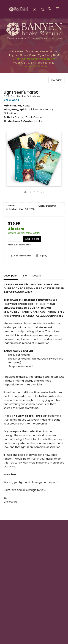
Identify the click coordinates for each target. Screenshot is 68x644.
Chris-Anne (12, 100)
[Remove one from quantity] (10, 239)
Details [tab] (37, 276)
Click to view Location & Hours (34, 59)
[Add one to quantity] (20, 239)
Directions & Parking (34, 66)
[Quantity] (15, 239)
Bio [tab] (25, 276)
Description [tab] (11, 276)
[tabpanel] (34, 397)
